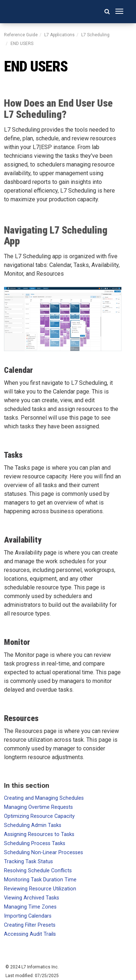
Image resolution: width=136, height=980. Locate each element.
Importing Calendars (28, 916)
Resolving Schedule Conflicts (38, 871)
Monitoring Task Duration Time (40, 880)
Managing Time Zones (30, 907)
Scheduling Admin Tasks (33, 825)
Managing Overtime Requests (38, 807)
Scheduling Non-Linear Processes (44, 853)
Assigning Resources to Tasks (39, 834)
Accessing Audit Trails (30, 934)
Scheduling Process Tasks (35, 843)
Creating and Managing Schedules (44, 798)
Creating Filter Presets (30, 925)
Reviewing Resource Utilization (40, 889)
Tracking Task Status (28, 862)
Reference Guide (21, 35)
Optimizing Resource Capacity (39, 816)
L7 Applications (59, 35)
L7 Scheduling (95, 35)
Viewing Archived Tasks (32, 898)
